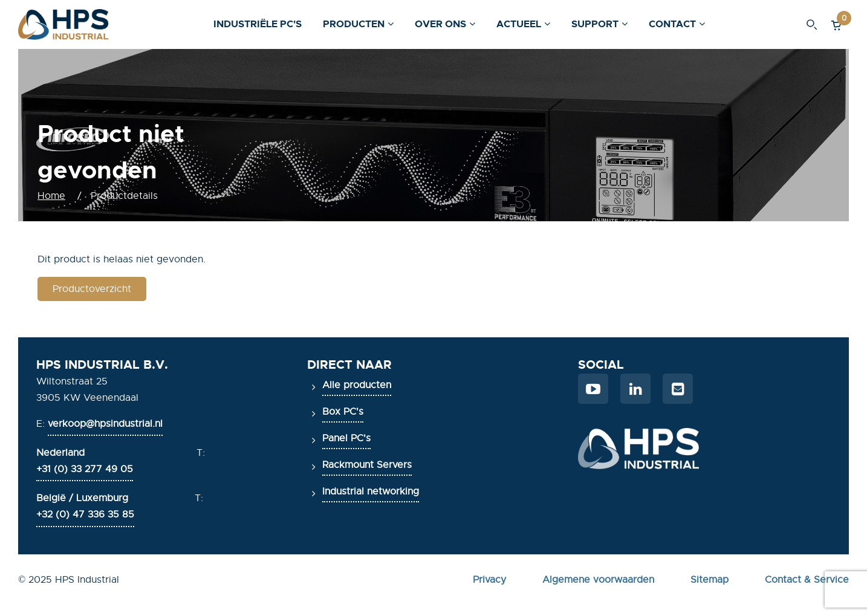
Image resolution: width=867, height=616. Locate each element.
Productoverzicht (92, 289)
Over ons (440, 24)
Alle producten (357, 385)
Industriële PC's (258, 24)
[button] (836, 24)
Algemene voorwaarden (598, 580)
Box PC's (343, 412)
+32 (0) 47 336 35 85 (85, 514)
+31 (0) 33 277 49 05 (85, 469)
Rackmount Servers (367, 465)
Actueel (519, 24)
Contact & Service (807, 580)
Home (51, 196)
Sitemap (710, 580)
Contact (672, 24)
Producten (354, 24)
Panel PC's (346, 438)
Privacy (489, 580)
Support (595, 24)
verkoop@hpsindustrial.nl (105, 424)
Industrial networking (371, 491)
